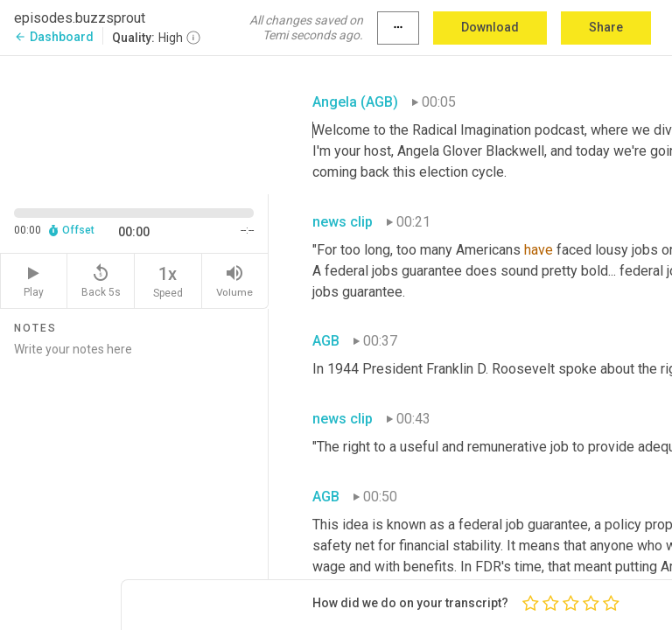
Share (606, 27)
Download (490, 27)
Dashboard (54, 37)
